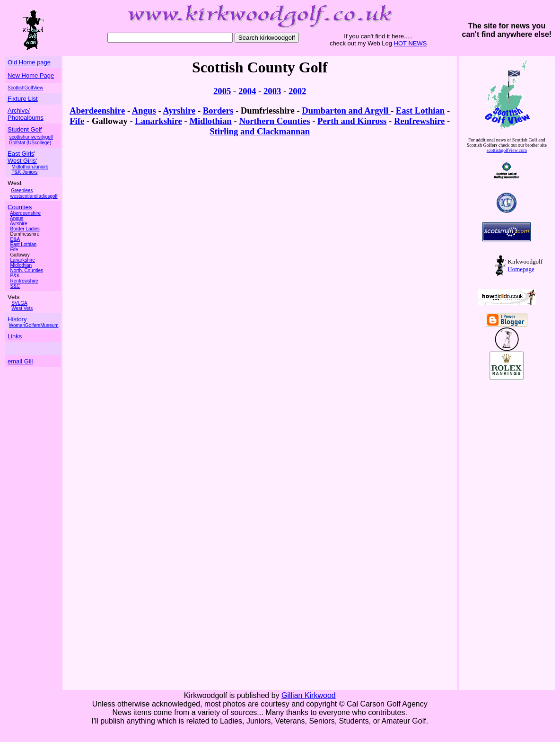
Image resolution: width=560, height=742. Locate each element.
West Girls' (22, 161)
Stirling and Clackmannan (260, 131)
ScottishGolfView (25, 88)
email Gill (20, 361)
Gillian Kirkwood (309, 695)
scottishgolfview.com (507, 150)
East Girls (21, 154)
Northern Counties (274, 121)
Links (15, 336)
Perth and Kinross (352, 121)
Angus (17, 218)
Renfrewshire (24, 281)
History (17, 319)
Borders (218, 110)
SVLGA (19, 303)
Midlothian (21, 265)
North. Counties (27, 270)
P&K (15, 276)
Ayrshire (19, 224)
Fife (14, 250)
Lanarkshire (23, 260)
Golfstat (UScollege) (30, 143)
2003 (272, 91)
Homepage (521, 269)
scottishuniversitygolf (31, 137)
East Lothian (24, 244)
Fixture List (23, 99)
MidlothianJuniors (30, 167)
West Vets (22, 308)
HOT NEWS (411, 43)
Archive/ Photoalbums (26, 114)
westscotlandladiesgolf (34, 196)
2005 (222, 91)
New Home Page (31, 75)
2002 (297, 91)
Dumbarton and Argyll (346, 110)
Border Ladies (25, 229)
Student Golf (25, 129)
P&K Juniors (24, 172)
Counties (20, 207)
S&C (15, 286)
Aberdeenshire (97, 110)
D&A (15, 239)
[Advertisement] (499, 546)
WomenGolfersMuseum (34, 325)
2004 (247, 91)
